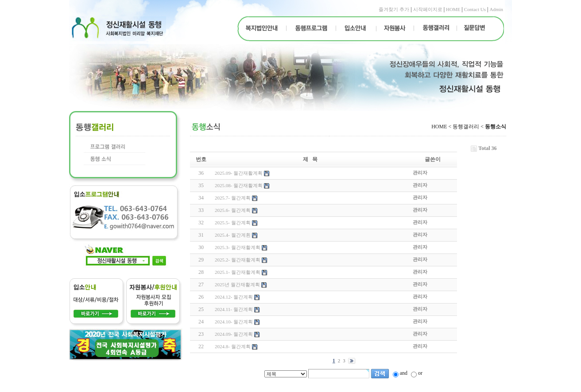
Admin (496, 9)
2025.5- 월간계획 (233, 223)
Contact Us (475, 9)
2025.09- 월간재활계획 (239, 173)
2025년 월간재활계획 (237, 284)
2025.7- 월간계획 (233, 198)
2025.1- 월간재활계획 (238, 272)
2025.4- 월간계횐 (233, 235)
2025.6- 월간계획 (233, 210)
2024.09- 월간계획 (234, 334)
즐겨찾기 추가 (394, 9)
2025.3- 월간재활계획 (238, 247)
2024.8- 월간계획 (233, 346)
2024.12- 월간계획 (234, 297)
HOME (453, 9)
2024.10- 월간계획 (234, 322)
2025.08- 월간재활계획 (239, 185)
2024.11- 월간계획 (234, 309)
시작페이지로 (428, 9)
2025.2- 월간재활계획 (238, 260)
